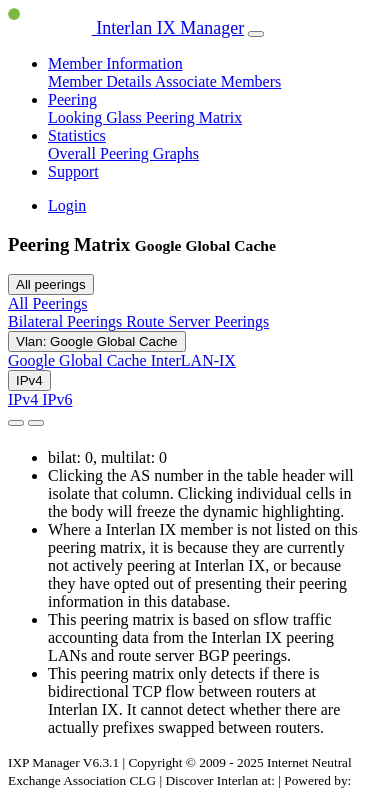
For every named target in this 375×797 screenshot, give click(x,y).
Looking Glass (97, 117)
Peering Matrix (194, 117)
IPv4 (29, 380)
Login (67, 205)
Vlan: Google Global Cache (97, 341)
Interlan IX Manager (126, 28)
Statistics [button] (77, 135)
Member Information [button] (115, 63)
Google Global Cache (79, 360)
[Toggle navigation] (256, 34)
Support (73, 171)
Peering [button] (72, 99)
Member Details (101, 81)
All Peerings (48, 303)
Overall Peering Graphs (123, 153)
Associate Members (218, 81)
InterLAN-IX (193, 360)
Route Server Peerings (197, 321)
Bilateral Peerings (67, 321)
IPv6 (57, 399)
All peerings (51, 284)
